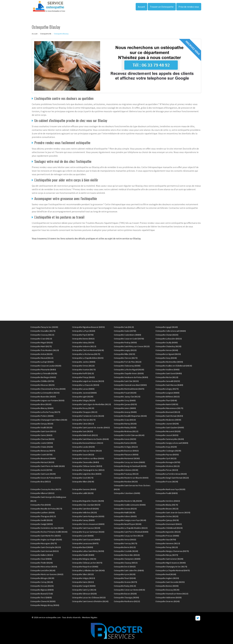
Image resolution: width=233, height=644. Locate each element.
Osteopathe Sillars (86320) (83, 574)
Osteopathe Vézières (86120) (167, 466)
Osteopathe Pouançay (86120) (126, 474)
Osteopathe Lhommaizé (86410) (169, 524)
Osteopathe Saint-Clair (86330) (126, 381)
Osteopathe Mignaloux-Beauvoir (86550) (88, 327)
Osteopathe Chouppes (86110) (85, 412)
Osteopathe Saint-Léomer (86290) (169, 559)
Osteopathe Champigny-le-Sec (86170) (171, 567)
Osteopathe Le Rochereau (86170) (86, 354)
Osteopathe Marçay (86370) (167, 555)
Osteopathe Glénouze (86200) (84, 594)
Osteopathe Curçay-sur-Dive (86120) (129, 536)
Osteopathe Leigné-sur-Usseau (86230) (88, 381)
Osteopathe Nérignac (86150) (84, 559)
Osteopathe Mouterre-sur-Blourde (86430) (131, 478)
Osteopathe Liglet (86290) (83, 397)
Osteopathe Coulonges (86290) (168, 451)
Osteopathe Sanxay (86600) (83, 520)
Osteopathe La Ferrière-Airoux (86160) (171, 474)
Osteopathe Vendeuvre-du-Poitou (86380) (131, 377)
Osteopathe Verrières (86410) (168, 501)
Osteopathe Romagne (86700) (168, 462)
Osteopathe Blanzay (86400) (42, 408)
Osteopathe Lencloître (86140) (43, 570)
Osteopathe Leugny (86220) (125, 350)
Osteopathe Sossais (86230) (42, 586)
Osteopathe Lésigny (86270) (167, 389)
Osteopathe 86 (46, 34)
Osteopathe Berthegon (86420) (43, 377)
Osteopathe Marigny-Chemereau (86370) (172, 551)
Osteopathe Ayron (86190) (125, 574)
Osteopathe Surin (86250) (82, 431)
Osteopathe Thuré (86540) (166, 400)
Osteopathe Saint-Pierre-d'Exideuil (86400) (131, 532)
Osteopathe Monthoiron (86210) (127, 601)
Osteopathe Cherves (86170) (126, 358)
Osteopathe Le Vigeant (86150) (168, 354)
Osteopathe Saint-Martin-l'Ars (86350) (45, 536)
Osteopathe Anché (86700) (41, 470)
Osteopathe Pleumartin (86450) (43, 370)
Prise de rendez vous (189, 7)
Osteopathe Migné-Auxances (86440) (171, 563)
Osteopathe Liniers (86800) (125, 408)
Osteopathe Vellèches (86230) (84, 512)
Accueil (141, 7)
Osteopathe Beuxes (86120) (167, 509)
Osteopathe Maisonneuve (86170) (169, 408)
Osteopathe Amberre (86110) (84, 346)
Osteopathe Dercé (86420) (125, 567)
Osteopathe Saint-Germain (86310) (44, 551)
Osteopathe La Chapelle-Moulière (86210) (131, 528)
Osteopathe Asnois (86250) (125, 439)
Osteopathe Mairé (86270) (41, 346)
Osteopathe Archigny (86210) (126, 447)
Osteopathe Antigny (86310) (84, 578)
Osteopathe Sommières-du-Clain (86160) (47, 528)
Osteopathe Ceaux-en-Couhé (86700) (129, 339)
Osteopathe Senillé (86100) (41, 520)
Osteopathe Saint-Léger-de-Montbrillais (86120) (91, 404)
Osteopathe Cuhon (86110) (83, 424)
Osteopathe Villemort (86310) (42, 493)
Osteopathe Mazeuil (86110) (42, 358)
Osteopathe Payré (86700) (83, 335)
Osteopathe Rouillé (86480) (83, 555)
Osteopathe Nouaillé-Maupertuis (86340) (130, 416)
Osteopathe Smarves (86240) (167, 601)
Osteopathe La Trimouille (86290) (44, 373)
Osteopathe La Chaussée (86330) (86, 385)
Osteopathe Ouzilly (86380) (167, 343)
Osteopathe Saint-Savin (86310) (43, 431)
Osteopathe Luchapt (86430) (42, 362)
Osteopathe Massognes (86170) (43, 543)
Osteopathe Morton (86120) (167, 377)
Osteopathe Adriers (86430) (125, 516)
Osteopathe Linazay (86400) (125, 412)
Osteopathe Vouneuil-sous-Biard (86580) (130, 385)
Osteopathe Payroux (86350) (167, 455)
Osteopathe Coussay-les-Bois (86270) (46, 489)
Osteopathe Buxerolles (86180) (43, 397)
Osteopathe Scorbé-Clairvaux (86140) (129, 435)
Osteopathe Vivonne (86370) (125, 582)
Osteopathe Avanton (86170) (84, 370)
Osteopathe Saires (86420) (41, 435)
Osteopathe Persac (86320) (167, 470)
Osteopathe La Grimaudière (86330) (45, 393)
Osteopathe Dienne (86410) (83, 339)
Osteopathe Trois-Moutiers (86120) (45, 350)
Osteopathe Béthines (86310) (167, 397)
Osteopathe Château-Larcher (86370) (87, 563)
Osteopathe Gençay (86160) (42, 424)
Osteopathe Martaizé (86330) (42, 462)
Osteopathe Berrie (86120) (125, 547)
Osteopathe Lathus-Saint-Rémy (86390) (88, 551)
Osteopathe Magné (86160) (41, 343)
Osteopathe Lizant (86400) (83, 536)
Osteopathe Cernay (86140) (42, 582)
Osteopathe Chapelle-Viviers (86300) (129, 373)
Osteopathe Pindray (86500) (125, 343)
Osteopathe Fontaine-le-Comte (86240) (88, 416)
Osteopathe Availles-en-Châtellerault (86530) (174, 366)
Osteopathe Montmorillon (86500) (169, 362)
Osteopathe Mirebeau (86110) (126, 431)
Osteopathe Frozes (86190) (167, 482)
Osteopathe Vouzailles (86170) (43, 331)
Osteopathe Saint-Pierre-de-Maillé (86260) (47, 466)
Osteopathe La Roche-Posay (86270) (45, 412)
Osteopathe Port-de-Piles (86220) (128, 362)
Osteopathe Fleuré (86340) (125, 578)
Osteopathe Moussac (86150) (42, 385)
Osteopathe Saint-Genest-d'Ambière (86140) (90, 601)
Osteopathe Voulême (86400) (167, 370)
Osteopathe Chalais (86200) (42, 447)
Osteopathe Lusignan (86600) (167, 393)
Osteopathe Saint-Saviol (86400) (169, 373)
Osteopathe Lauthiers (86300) (42, 512)
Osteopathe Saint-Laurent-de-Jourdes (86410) (91, 428)
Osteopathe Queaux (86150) (125, 404)
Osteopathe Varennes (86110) (168, 543)
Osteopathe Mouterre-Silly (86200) (128, 501)
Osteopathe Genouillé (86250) (168, 381)
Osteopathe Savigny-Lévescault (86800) (172, 443)
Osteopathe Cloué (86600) (41, 559)
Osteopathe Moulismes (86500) (168, 420)
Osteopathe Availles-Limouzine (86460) (130, 505)
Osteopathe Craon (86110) (41, 339)
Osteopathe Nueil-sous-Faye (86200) (170, 489)
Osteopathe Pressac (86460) (167, 536)
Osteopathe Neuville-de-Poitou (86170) (46, 509)
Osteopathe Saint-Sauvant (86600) (86, 540)
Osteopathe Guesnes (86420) (84, 489)
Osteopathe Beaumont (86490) (43, 458)
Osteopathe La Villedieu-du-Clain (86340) (88, 570)
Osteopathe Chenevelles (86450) (86, 462)
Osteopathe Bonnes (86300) (167, 586)
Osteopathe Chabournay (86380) (127, 366)
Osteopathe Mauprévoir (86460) (85, 567)
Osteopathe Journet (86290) (167, 424)
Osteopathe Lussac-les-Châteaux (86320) (89, 597)
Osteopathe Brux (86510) (40, 482)
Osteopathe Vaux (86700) (166, 540)
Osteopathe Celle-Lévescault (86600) (171, 331)
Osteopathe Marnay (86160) (125, 424)
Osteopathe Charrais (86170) (84, 420)
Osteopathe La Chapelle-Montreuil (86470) (173, 570)
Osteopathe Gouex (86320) (83, 455)
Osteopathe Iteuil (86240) (166, 574)
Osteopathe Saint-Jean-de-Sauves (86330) (173, 512)
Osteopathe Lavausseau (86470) (85, 543)
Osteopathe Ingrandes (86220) (168, 532)
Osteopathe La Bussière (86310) (169, 339)
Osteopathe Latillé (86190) (83, 493)
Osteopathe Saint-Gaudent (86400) (170, 428)
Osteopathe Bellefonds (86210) (85, 435)
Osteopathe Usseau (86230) (125, 509)
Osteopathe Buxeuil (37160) (42, 594)
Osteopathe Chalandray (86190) (168, 346)
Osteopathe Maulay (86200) (125, 428)
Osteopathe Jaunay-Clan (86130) (127, 397)
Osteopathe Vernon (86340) (167, 350)
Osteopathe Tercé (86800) (41, 597)
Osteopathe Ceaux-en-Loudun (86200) (46, 366)
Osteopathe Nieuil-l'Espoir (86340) (128, 524)
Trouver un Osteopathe (162, 7)
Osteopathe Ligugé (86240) (167, 327)
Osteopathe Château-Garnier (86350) (87, 466)
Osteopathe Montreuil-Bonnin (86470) (129, 389)
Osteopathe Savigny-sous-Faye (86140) (130, 520)
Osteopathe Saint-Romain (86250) (169, 416)
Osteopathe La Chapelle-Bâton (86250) (88, 358)
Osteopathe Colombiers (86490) (127, 493)
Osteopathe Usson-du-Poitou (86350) (45, 478)
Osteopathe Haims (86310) (83, 582)
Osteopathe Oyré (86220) (166, 458)
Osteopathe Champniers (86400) (127, 559)
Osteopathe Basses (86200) (125, 594)
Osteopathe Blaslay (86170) (167, 505)
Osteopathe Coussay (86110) (42, 335)
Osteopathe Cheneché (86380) (43, 601)
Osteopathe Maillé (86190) (125, 512)
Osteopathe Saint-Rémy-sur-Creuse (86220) (132, 346)
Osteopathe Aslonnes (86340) (126, 470)
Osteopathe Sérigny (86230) (84, 400)
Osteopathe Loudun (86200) (83, 447)
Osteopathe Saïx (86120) (124, 327)
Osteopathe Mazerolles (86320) (127, 555)
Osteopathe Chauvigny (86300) (126, 597)
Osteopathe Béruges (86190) (42, 578)
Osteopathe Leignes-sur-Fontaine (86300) (47, 400)
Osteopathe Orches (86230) (167, 516)
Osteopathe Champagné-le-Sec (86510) (88, 470)
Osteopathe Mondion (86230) (126, 482)
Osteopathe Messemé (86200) (168, 431)
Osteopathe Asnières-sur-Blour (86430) (88, 458)
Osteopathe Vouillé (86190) (41, 428)
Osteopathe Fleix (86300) (40, 505)
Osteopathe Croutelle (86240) (126, 551)
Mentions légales (90, 617)
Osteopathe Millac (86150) (124, 354)
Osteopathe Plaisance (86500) (126, 455)
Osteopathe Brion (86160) (41, 404)
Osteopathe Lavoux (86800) (83, 389)
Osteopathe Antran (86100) (41, 354)
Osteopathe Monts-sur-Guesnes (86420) (47, 574)
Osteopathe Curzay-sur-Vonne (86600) (129, 462)
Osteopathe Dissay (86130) (83, 408)
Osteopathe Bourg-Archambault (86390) (130, 466)
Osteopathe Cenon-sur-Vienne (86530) (129, 590)
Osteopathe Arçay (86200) (166, 447)
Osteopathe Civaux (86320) (125, 420)
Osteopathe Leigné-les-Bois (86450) (87, 474)
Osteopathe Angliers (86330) (167, 578)
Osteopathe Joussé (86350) (167, 435)
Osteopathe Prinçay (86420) (83, 377)
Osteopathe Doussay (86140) (167, 590)
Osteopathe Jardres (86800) (84, 362)
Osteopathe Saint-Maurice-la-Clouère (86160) (90, 439)
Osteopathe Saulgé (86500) (42, 524)
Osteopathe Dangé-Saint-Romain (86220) (172, 478)
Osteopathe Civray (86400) (125, 400)
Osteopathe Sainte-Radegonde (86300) (88, 516)
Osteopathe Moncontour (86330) (44, 567)
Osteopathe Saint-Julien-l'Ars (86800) (129, 570)
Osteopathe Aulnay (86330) (83, 343)
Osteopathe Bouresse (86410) (126, 451)
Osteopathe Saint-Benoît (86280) (85, 509)
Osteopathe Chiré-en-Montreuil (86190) (88, 350)
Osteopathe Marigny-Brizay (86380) (45, 605)
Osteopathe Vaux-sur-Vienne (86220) (87, 451)
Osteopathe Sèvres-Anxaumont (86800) (88, 524)
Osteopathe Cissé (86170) (83, 478)
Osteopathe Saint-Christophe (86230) (46, 547)
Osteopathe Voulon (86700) (125, 331)
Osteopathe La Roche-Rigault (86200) (129, 370)
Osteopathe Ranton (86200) (125, 443)
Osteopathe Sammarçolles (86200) (170, 439)
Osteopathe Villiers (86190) (83, 482)
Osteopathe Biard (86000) (83, 547)
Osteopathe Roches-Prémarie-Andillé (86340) (49, 532)
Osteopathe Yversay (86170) (125, 543)
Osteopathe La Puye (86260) (84, 331)
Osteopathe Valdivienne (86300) (168, 597)
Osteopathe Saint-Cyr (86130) (84, 590)
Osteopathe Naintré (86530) (167, 404)
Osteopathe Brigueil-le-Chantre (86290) (88, 501)
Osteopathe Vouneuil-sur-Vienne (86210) (172, 594)
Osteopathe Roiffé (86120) (83, 373)
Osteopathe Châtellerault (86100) (169, 528)
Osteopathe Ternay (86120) (167, 547)
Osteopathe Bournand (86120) (168, 412)
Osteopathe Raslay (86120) (125, 586)
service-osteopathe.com (50, 617)
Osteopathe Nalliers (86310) (42, 555)
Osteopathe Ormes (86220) (83, 366)
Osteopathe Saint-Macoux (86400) (169, 385)
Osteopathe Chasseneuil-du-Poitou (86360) (48, 389)
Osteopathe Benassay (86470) (43, 451)
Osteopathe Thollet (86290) (41, 563)
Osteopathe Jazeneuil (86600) (84, 393)
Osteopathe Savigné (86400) (84, 586)
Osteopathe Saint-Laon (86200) (43, 474)
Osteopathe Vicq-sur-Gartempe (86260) (88, 532)
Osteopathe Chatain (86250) (167, 335)
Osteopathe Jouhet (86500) (42, 443)
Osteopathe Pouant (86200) (125, 393)
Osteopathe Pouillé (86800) (167, 493)
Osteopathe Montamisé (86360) (127, 458)
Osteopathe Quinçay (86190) (167, 520)
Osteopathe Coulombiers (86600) (127, 335)
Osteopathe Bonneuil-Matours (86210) (88, 443)
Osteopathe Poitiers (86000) (42, 416)
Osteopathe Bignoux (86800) (42, 590)
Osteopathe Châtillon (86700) (42, 381)
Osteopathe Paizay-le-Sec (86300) (44, 327)
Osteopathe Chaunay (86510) (126, 563)
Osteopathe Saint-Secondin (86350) (170, 582)
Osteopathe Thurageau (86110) (43, 516)
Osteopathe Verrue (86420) (125, 540)
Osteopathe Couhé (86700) (41, 455)
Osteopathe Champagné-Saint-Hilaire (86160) (49, 420)
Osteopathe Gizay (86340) (166, 358)
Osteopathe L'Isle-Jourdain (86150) (86, 505)
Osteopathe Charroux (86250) (42, 439)
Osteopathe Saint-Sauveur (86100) (86, 528)
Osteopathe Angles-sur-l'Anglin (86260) (46, 540)
